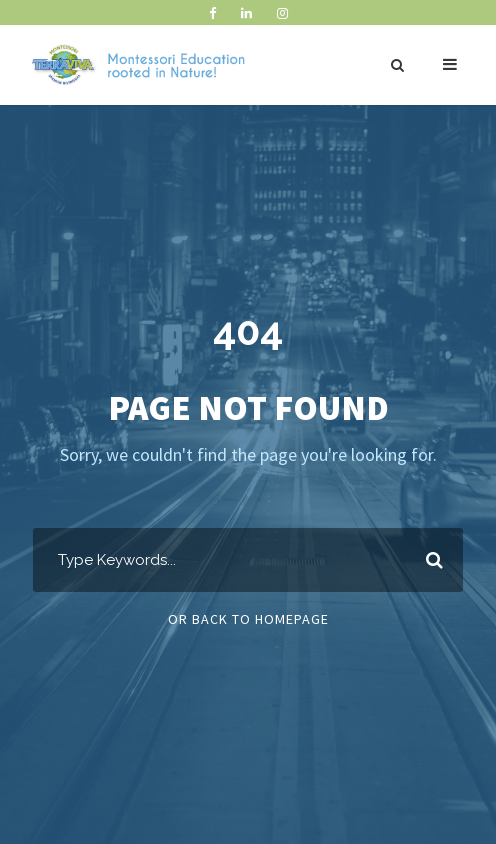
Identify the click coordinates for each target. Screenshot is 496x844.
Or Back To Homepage (248, 619)
